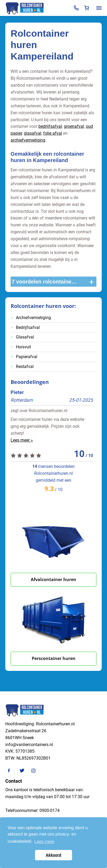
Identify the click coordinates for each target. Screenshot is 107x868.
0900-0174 (50, 810)
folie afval (53, 133)
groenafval (74, 126)
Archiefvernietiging (33, 318)
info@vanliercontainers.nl (29, 745)
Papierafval (27, 357)
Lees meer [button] (44, 842)
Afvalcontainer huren (53, 579)
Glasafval (25, 337)
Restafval (25, 367)
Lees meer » (22, 440)
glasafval (33, 133)
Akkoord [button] (53, 855)
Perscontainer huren (54, 658)
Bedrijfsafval (28, 327)
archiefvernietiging (28, 140)
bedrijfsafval (50, 126)
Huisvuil (23, 347)
